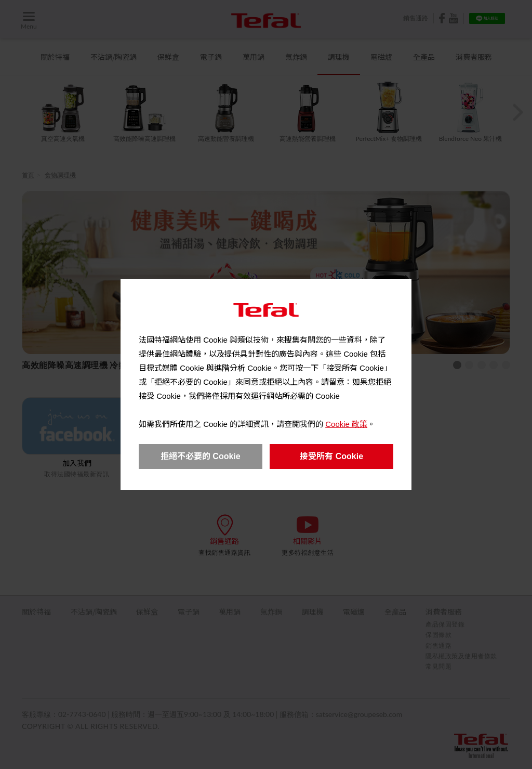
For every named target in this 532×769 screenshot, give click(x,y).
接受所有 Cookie (331, 456)
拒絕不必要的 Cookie (201, 456)
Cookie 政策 (346, 424)
